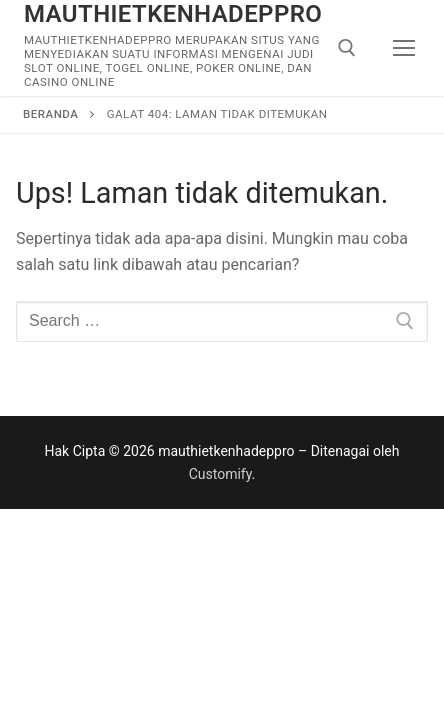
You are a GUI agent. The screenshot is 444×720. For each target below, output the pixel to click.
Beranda (50, 114)
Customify (220, 474)
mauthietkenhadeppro (173, 14)
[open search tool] (347, 48)
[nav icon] (404, 48)
